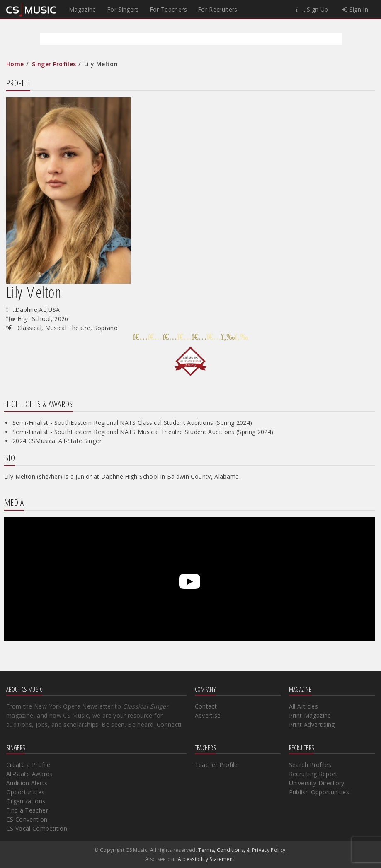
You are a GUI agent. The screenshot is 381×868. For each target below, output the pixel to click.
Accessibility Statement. (207, 859)
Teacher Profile (216, 765)
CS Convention (27, 819)
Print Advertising (312, 725)
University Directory (317, 783)
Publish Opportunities (319, 792)
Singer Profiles (54, 64)
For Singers (123, 9)
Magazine (83, 9)
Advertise (208, 715)
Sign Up (312, 9)
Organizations (26, 801)
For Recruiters (218, 9)
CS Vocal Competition (37, 828)
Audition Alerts (27, 783)
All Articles (303, 706)
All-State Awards (29, 774)
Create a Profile (28, 765)
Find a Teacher (27, 810)
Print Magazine (310, 715)
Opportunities (25, 792)
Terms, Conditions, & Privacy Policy (242, 850)
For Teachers (168, 9)
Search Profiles (310, 765)
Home (15, 64)
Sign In (355, 9)
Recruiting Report (313, 774)
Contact (206, 706)
